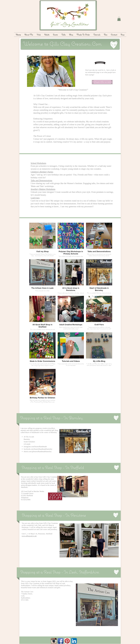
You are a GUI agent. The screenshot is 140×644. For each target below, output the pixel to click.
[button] (119, 19)
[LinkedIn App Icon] (74, 641)
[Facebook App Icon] (61, 641)
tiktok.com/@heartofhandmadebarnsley (38, 452)
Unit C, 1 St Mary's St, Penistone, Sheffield (37, 534)
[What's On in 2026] (102, 82)
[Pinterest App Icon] (67, 641)
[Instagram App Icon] (54, 641)
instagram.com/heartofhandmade (35, 447)
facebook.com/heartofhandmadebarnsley (38, 449)
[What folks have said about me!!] (100, 63)
